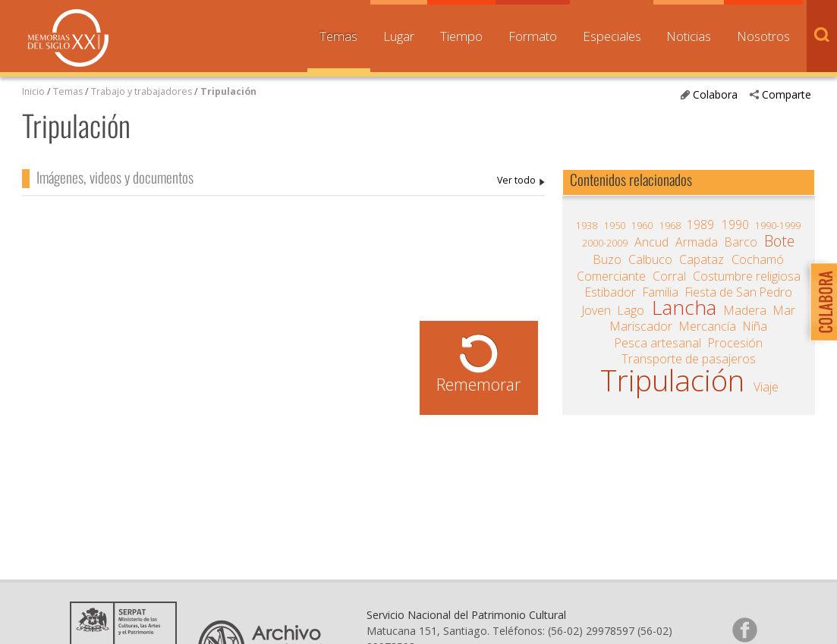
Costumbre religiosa (747, 276)
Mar (784, 310)
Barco (741, 242)
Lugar (399, 36)
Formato (533, 36)
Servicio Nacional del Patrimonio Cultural (466, 615)
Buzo (607, 259)
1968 (670, 226)
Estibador (610, 292)
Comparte (787, 94)
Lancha (684, 307)
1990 (735, 225)
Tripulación (228, 91)
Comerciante (611, 276)
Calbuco (650, 259)
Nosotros (763, 36)
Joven (596, 310)
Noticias (689, 36)
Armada (697, 242)
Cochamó (758, 259)
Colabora (715, 94)
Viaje (766, 387)
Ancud (651, 242)
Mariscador (641, 326)
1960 (642, 226)
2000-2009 (605, 243)
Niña (755, 326)
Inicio (33, 91)
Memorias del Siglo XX (68, 38)
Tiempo (461, 36)
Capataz (702, 259)
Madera (745, 310)
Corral (669, 276)
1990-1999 (778, 226)
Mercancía (708, 326)
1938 (587, 226)
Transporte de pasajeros (689, 359)
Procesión (735, 343)
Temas (338, 36)
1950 (615, 226)
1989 (700, 225)
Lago (631, 310)
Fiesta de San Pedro (739, 292)
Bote (779, 241)
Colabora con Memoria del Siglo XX (820, 302)
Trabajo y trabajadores (142, 91)
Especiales (612, 36)
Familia (661, 292)
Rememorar (478, 384)
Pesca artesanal (658, 343)
